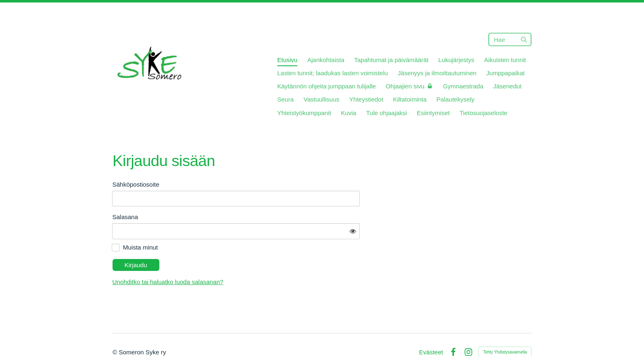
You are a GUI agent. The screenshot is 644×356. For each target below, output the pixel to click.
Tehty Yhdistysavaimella (505, 329)
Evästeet (431, 329)
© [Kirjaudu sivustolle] (116, 329)
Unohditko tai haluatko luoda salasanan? (242, 259)
